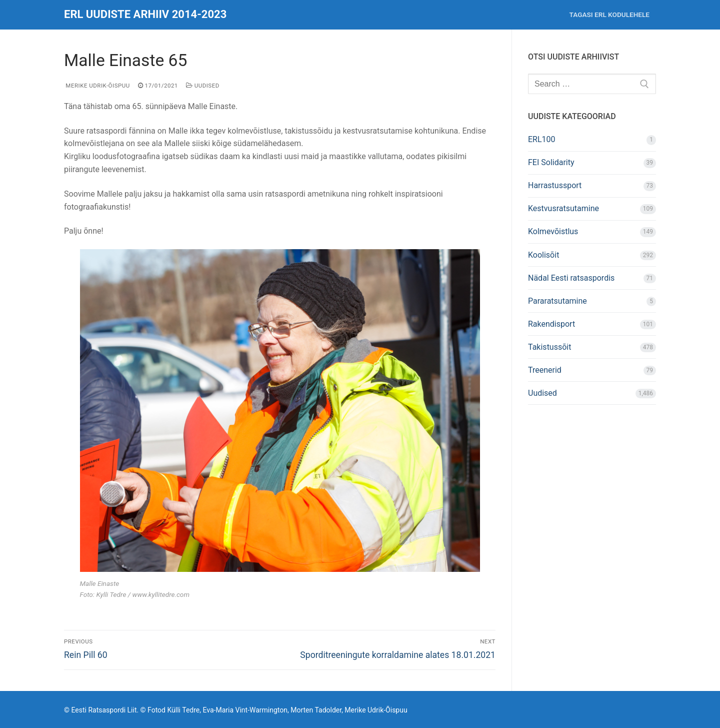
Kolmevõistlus (553, 231)
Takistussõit (549, 347)
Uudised (203, 86)
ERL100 (542, 139)
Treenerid (545, 370)
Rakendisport (551, 324)
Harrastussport (555, 185)
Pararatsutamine (557, 301)
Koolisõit (543, 255)
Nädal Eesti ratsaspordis (571, 278)
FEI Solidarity (551, 162)
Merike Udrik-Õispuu (97, 86)
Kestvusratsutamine (563, 208)
